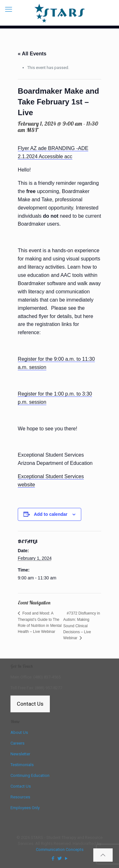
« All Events (32, 54)
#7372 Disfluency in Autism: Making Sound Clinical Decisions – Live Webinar (82, 626)
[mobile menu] (9, 9)
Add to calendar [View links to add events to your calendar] (51, 514)
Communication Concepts (60, 849)
